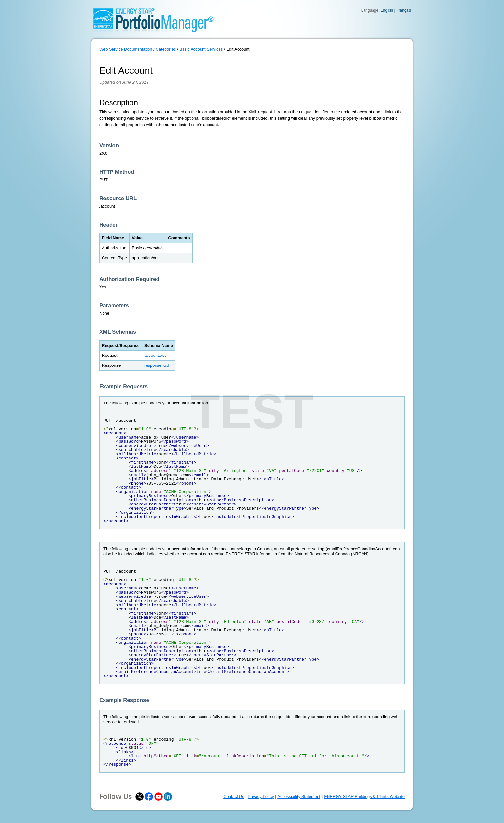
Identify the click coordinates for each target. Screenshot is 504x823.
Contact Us (234, 796)
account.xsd (155, 355)
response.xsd (157, 365)
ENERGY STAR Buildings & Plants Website (364, 796)
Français (404, 10)
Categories (166, 49)
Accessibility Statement (299, 796)
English (387, 10)
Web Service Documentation (126, 49)
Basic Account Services (201, 49)
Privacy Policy (261, 796)
